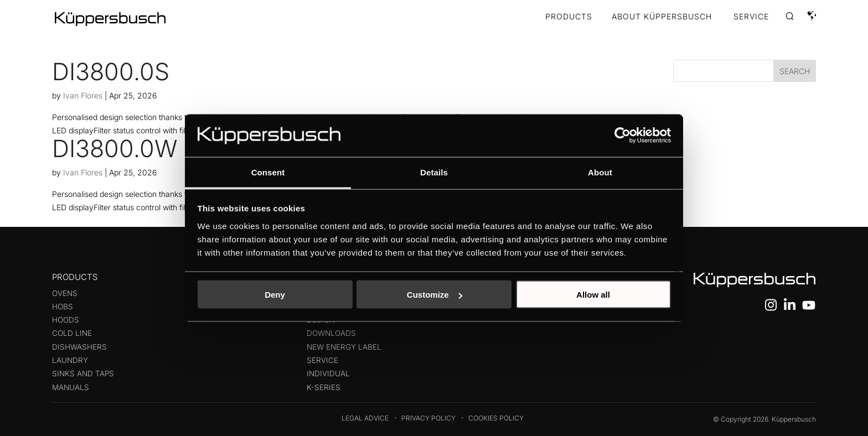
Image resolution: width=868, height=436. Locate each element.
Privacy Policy (428, 418)
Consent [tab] (268, 172)
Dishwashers (79, 347)
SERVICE (751, 17)
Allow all (593, 295)
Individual (328, 373)
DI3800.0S (111, 71)
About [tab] (600, 172)
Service (322, 360)
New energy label (344, 347)
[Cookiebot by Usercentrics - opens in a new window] (622, 136)
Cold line (72, 333)
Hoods (66, 320)
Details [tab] (434, 172)
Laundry (70, 360)
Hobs (63, 307)
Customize (435, 295)
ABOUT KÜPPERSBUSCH (662, 17)
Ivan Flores (83, 95)
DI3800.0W (115, 148)
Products (569, 17)
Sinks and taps (83, 373)
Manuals (71, 387)
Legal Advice (365, 418)
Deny (275, 295)
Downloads (331, 333)
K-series (324, 387)
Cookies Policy (496, 418)
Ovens (65, 293)
